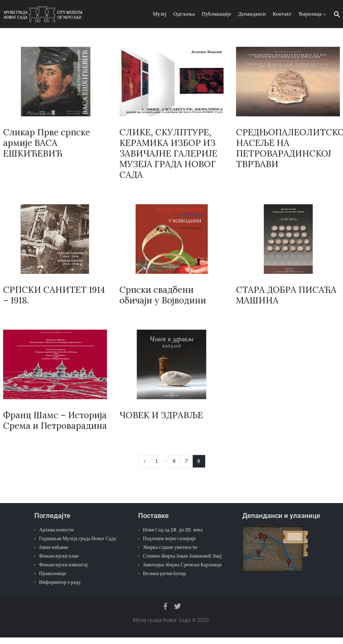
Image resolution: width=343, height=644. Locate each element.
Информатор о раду (60, 582)
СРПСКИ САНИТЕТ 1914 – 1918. (54, 295)
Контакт (282, 14)
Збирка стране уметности (170, 547)
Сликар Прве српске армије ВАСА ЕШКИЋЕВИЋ (47, 143)
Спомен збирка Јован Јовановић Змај (182, 556)
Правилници (53, 573)
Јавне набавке (54, 547)
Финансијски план (59, 556)
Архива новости (56, 530)
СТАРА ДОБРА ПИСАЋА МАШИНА (286, 295)
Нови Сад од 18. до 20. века (173, 530)
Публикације (217, 14)
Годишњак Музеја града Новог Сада (78, 538)
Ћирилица (313, 14)
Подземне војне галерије (169, 538)
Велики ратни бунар (164, 573)
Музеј (159, 14)
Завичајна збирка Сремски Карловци (182, 565)
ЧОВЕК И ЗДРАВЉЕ (161, 415)
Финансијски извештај (63, 565)
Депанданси (252, 14)
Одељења (184, 14)
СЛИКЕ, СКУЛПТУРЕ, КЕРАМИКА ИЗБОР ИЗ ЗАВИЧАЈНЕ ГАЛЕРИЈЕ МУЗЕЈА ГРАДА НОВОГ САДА (168, 153)
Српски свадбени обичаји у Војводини (163, 295)
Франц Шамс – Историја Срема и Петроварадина (55, 420)
